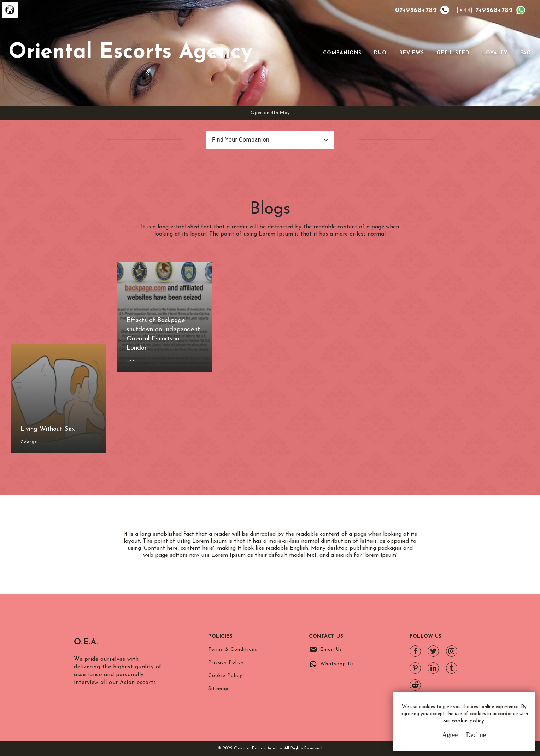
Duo (380, 53)
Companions (342, 53)
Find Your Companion (241, 140)
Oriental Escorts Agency (130, 53)
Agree (450, 735)
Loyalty (495, 53)
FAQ (526, 53)
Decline (476, 735)
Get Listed (453, 53)
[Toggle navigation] (313, 53)
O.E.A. (92, 641)
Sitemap (218, 689)
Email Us (331, 650)
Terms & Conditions (233, 650)
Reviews (412, 53)
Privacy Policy (226, 663)
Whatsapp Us (337, 664)
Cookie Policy (225, 676)
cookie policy (468, 722)
